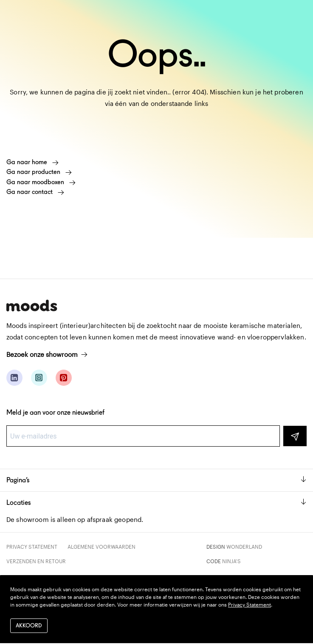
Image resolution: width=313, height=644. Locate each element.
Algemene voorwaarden (102, 547)
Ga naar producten (39, 172)
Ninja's (231, 561)
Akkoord (29, 625)
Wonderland (244, 547)
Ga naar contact (35, 192)
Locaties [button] (156, 503)
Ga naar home (32, 162)
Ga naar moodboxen (41, 182)
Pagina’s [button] (156, 480)
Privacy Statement (32, 547)
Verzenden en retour (36, 561)
